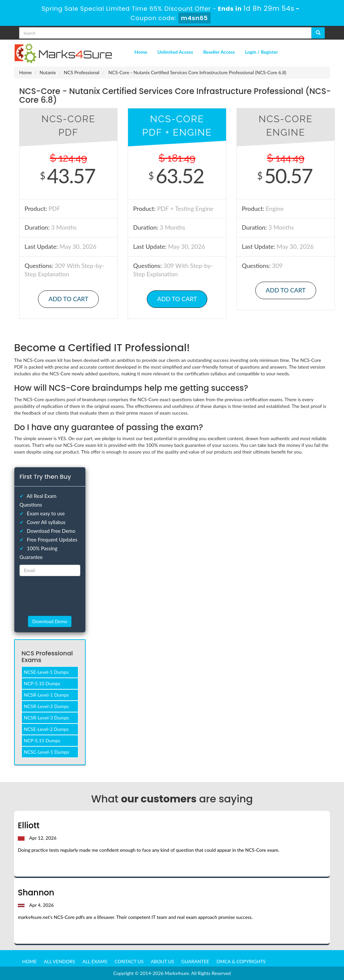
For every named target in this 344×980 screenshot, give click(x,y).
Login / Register (261, 52)
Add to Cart (68, 299)
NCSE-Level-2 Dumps (46, 729)
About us (162, 961)
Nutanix (48, 72)
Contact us (129, 961)
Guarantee (195, 961)
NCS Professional (82, 72)
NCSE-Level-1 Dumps (46, 672)
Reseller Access (219, 52)
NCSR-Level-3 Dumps (46, 718)
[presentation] (58, 596)
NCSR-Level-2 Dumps (46, 706)
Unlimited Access (175, 52)
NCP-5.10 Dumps (42, 683)
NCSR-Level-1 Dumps (46, 695)
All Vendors (60, 961)
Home (141, 52)
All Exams (95, 961)
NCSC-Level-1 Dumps (47, 752)
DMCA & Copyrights (241, 961)
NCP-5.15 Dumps (42, 740)
